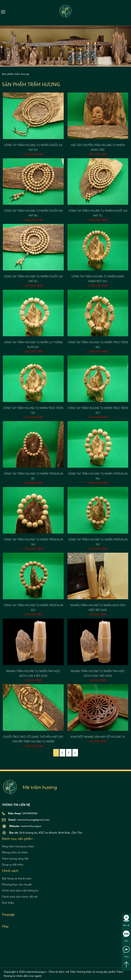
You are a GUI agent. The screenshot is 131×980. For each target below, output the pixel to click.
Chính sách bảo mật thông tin (20, 890)
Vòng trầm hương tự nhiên (18, 846)
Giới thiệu (8, 903)
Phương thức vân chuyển (17, 884)
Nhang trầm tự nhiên (15, 852)
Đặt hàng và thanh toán (17, 878)
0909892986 (129, 12)
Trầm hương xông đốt (15, 859)
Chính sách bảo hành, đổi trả (20, 897)
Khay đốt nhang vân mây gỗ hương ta (98, 737)
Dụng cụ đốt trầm (13, 865)
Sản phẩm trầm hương (15, 74)
